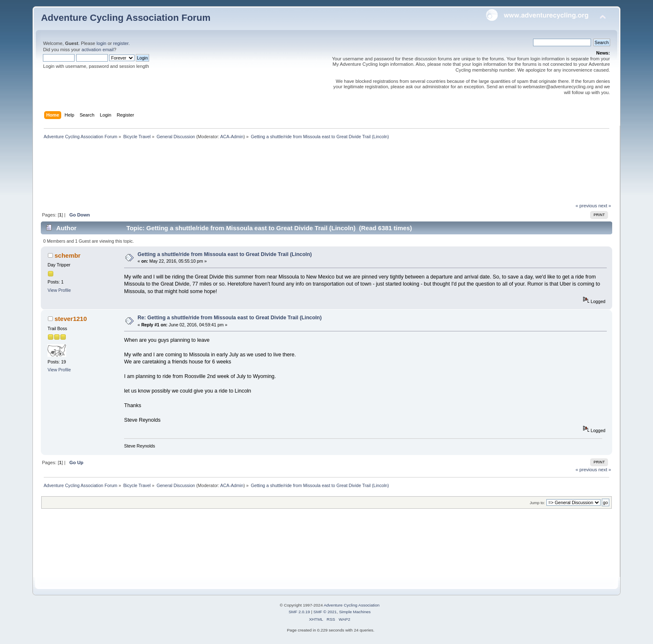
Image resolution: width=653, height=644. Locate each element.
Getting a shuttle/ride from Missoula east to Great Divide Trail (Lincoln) (224, 254)
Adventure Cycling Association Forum (126, 18)
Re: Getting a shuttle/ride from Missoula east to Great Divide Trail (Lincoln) (229, 318)
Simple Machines (355, 612)
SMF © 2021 (325, 612)
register (121, 43)
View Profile (59, 290)
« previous (586, 206)
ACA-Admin (232, 137)
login (102, 43)
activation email (98, 50)
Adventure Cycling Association (351, 605)
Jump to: (537, 503)
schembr (67, 255)
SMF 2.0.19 (299, 612)
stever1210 (71, 319)
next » (605, 206)
